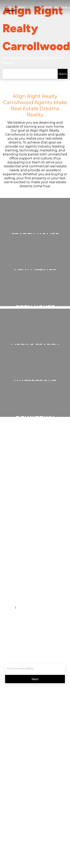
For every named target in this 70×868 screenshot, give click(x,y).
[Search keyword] (30, 74)
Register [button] (50, 8)
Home (10, 7)
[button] (32, 8)
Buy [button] (22, 7)
